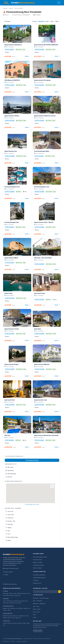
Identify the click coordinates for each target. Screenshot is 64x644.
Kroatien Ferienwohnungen (11, 568)
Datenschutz (6, 641)
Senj (8, 531)
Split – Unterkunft (37, 601)
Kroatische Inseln (38, 560)
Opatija (9, 528)
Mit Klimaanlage (11, 474)
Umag (15, 595)
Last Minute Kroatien (38, 565)
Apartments (10, 470)
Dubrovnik (7, 621)
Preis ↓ (53, 21)
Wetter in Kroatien (38, 562)
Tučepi (17, 618)
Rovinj (12, 595)
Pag (17, 608)
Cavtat (5, 623)
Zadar (9, 610)
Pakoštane (13, 608)
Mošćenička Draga (12, 537)
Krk (13, 601)
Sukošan (26, 608)
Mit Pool (9, 477)
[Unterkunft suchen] (46, 592)
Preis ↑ (48, 21)
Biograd (5, 608)
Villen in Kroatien (37, 568)
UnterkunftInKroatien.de (39, 578)
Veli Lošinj (19, 603)
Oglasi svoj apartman (22, 641)
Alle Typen (10, 467)
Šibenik (21, 608)
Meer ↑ (58, 21)
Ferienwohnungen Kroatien (40, 557)
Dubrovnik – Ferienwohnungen (41, 598)
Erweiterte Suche (32, 460)
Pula (4, 595)
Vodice (5, 610)
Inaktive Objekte (8, 572)
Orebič (24, 623)
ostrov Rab (10, 515)
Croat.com (36, 580)
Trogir (13, 618)
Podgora (5, 618)
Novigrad (24, 593)
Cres (8, 534)
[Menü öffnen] (59, 3)
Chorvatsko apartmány (39, 575)
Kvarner (11, 8)
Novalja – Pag (10, 521)
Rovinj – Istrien (37, 609)
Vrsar (19, 595)
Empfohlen (42, 21)
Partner (6, 575)
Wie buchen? (38, 631)
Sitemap (13, 641)
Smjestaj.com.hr (37, 583)
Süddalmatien (8, 613)
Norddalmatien (8, 606)
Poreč (29, 593)
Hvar (18, 616)
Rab (14, 603)
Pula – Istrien (36, 612)
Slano (28, 623)
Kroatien (5, 8)
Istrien (5, 591)
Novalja (23, 601)
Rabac (8, 595)
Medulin (19, 593)
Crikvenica (9, 518)
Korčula (15, 623)
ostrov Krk (9, 511)
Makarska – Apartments (39, 604)
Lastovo (20, 623)
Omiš (27, 616)
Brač (11, 616)
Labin (15, 593)
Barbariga (6, 593)
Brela (14, 616)
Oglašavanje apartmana (10, 584)
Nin (9, 608)
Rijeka (8, 540)
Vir (30, 608)
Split (9, 618)
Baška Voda (6, 616)
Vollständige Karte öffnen (32, 504)
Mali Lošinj (18, 601)
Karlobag (9, 524)
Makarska (22, 616)
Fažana (11, 593)
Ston (4, 625)
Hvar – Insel (36, 606)
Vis (20, 618)
